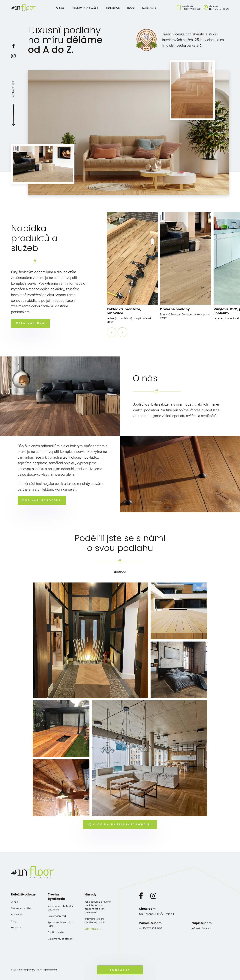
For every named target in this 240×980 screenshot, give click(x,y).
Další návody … (93, 929)
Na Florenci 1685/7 (219, 9)
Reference (113, 8)
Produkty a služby (85, 8)
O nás (60, 8)
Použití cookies (56, 932)
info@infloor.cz (201, 928)
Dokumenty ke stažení (60, 939)
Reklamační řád (57, 916)
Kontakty (149, 8)
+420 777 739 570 (191, 9)
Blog (131, 8)
